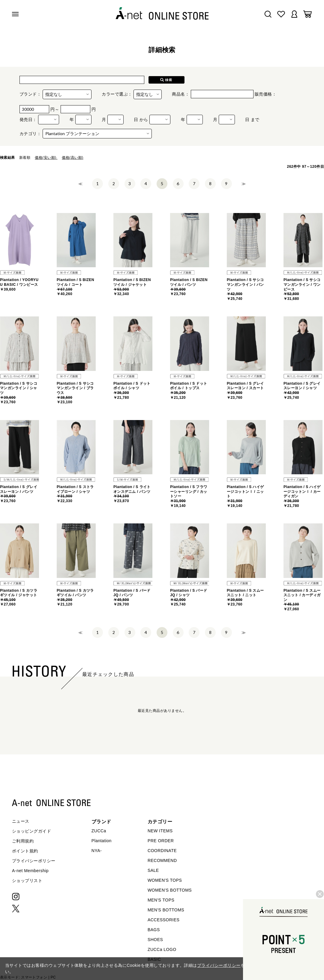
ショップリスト (27, 881)
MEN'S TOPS (161, 900)
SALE (153, 870)
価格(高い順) (72, 158)
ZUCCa (99, 831)
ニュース (21, 821)
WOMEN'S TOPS (165, 880)
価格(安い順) (46, 158)
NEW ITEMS (160, 831)
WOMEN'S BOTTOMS (170, 890)
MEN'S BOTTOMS (166, 910)
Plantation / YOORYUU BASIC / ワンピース (19, 284)
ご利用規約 (23, 841)
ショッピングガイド (31, 831)
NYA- (97, 851)
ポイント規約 (25, 851)
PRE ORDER (161, 841)
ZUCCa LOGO (162, 949)
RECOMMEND (162, 860)
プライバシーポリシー (34, 861)
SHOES (155, 940)
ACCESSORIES (163, 920)
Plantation (102, 841)
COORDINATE (162, 851)
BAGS (154, 930)
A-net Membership (30, 871)
